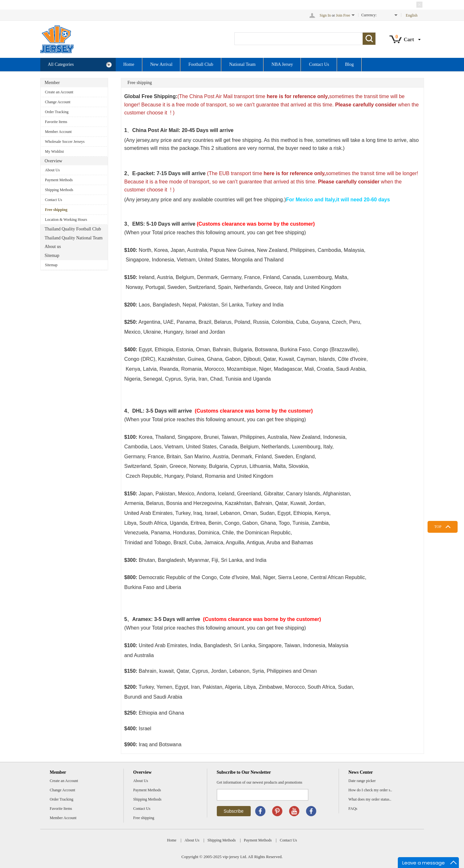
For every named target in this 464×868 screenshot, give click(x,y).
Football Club (201, 64)
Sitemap (51, 265)
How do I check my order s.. (370, 790)
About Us (52, 170)
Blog (349, 64)
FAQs (353, 809)
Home (129, 64)
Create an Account (59, 92)
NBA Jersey (282, 64)
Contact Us (319, 64)
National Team (242, 64)
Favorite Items (56, 122)
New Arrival (161, 64)
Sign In (325, 15)
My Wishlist (55, 151)
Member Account (59, 132)
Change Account (58, 102)
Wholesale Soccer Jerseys (65, 142)
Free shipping (56, 210)
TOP (438, 527)
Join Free (343, 15)
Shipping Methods (59, 190)
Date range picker (362, 781)
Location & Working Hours (66, 220)
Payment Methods (59, 180)
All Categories (80, 65)
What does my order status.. (370, 799)
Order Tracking (57, 112)
